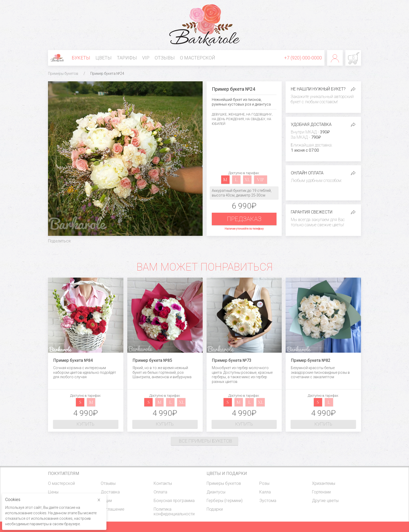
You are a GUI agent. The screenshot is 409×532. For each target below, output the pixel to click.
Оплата (160, 492)
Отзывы (165, 58)
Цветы (104, 58)
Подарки (215, 509)
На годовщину (259, 114)
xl (247, 180)
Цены (53, 492)
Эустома (268, 501)
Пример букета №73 (232, 360)
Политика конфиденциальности (174, 512)
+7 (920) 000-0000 (303, 58)
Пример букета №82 (311, 360)
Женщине (236, 114)
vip (260, 180)
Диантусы (216, 492)
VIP (146, 58)
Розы (264, 483)
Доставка (110, 492)
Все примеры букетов (206, 441)
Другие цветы (325, 501)
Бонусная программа (174, 501)
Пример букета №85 (152, 360)
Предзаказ (244, 219)
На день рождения (228, 119)
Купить (86, 424)
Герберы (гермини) (225, 501)
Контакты (163, 483)
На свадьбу (255, 119)
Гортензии (321, 492)
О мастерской (198, 58)
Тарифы (127, 58)
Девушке (219, 114)
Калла (265, 492)
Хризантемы (324, 483)
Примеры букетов (63, 74)
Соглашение (113, 509)
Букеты (81, 58)
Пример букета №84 (73, 360)
